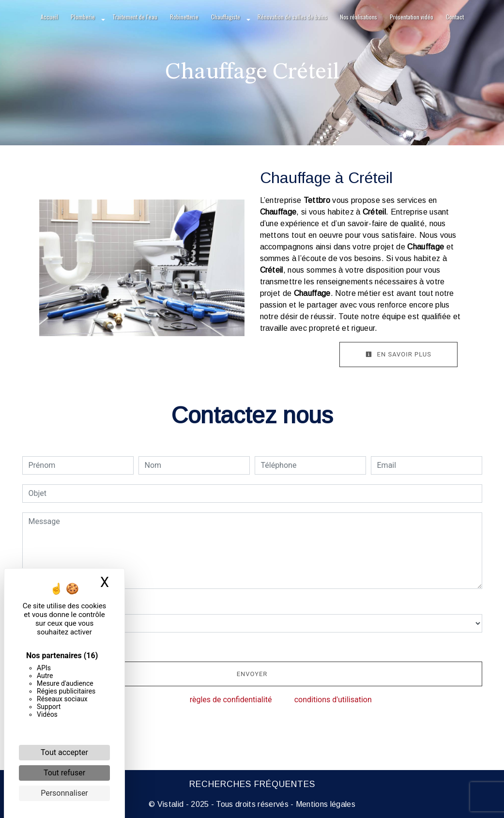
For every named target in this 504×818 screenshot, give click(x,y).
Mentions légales (325, 804)
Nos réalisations (359, 17)
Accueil (49, 17)
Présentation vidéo (412, 17)
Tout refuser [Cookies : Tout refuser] (64, 773)
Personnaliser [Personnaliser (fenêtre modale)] (64, 793)
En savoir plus (398, 354)
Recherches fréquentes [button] (252, 784)
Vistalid (171, 804)
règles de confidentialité (231, 700)
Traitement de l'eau (135, 17)
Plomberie (83, 17)
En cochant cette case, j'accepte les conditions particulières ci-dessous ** (158, 646)
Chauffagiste (226, 17)
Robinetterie (184, 17)
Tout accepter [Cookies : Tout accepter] (64, 752)
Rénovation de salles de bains (292, 17)
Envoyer (252, 674)
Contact (455, 17)
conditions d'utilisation (333, 700)
